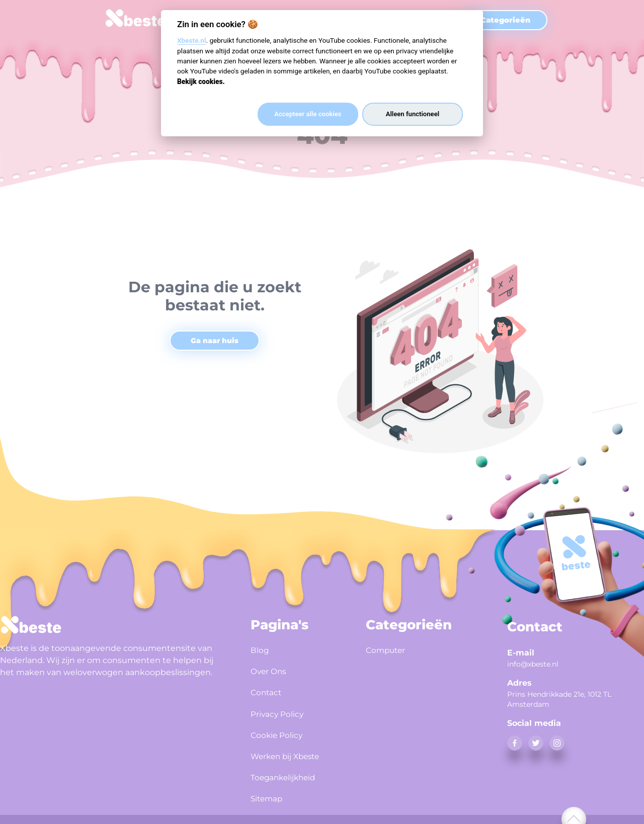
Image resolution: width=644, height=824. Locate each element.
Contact (268, 689)
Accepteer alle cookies (308, 114)
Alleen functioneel (413, 114)
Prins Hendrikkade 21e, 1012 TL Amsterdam (559, 699)
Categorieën (505, 20)
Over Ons (272, 669)
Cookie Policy (281, 728)
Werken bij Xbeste (292, 748)
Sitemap (270, 787)
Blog (261, 649)
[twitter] (536, 743)
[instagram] (557, 743)
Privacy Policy (282, 708)
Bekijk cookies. (201, 81)
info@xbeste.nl (533, 664)
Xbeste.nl (191, 40)
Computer (389, 649)
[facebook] (515, 743)
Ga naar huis (215, 341)
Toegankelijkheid (289, 767)
